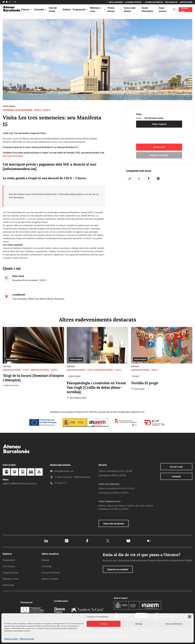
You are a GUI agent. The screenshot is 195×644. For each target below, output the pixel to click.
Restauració (171, 2)
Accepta (104, 624)
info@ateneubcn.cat (20, 169)
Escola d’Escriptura (147, 10)
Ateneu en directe (153, 2)
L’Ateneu (26, 10)
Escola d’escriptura (51, 573)
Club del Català (53, 10)
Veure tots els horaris (114, 524)
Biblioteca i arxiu (98, 10)
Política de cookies (11, 639)
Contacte (176, 477)
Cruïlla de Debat (74, 376)
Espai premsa (163, 10)
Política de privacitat (27, 639)
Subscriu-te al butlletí (159, 155)
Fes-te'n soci (184, 10)
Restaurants (8, 585)
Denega (139, 624)
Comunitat (40, 10)
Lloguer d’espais (133, 2)
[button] (190, 617)
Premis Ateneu (115, 10)
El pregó (136, 376)
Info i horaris (115, 2)
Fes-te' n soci (159, 147)
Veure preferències (174, 624)
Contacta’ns (186, 2)
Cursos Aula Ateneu (130, 10)
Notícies (67, 10)
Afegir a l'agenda (159, 124)
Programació (80, 10)
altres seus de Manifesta (13, 156)
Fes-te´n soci (176, 467)
